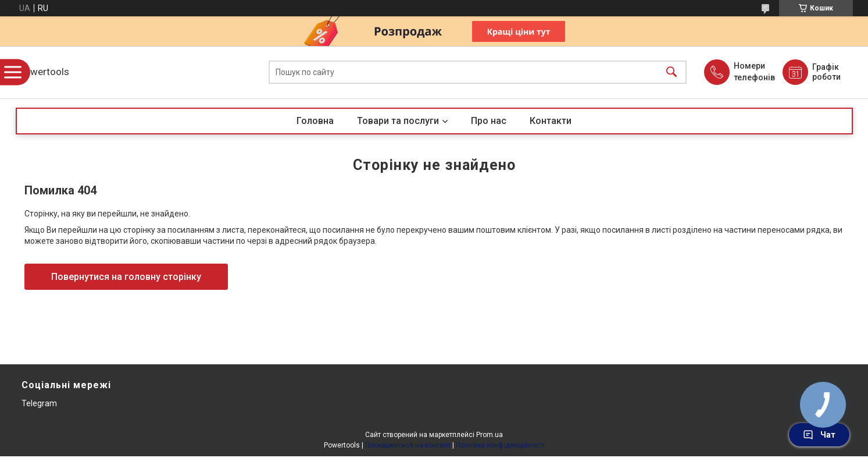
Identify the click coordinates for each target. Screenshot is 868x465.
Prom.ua (490, 435)
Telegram (39, 403)
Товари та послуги (398, 121)
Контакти (551, 121)
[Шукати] (671, 72)
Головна (315, 121)
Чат (819, 435)
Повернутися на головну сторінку (126, 277)
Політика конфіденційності (500, 445)
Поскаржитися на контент (408, 445)
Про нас (489, 121)
